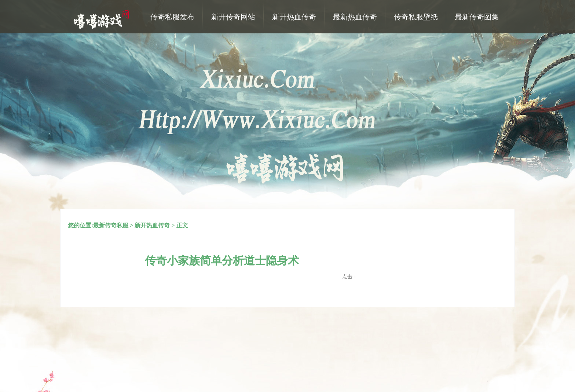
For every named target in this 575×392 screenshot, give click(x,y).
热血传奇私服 (102, 19)
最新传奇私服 (111, 225)
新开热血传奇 (152, 225)
